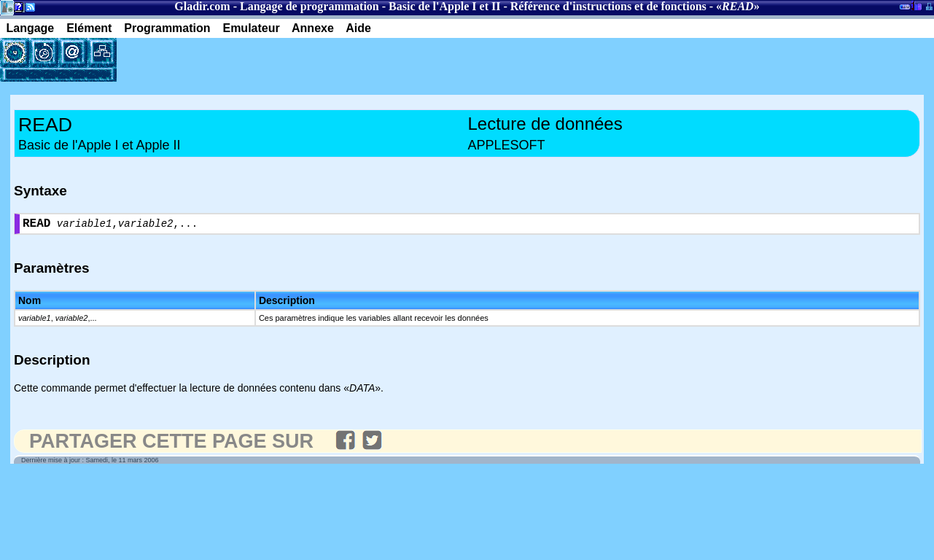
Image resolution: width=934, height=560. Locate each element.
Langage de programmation (310, 6)
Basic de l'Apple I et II (444, 6)
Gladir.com (202, 6)
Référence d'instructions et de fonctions (608, 6)
